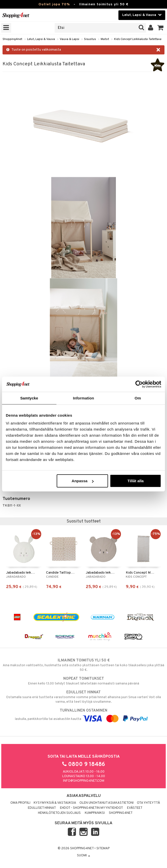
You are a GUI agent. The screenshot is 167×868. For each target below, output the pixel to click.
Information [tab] (83, 398)
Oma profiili (20, 803)
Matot (105, 39)
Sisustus (90, 39)
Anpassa (83, 481)
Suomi (83, 856)
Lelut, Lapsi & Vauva (41, 39)
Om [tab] (138, 398)
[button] (161, 28)
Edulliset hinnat (42, 808)
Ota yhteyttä (148, 803)
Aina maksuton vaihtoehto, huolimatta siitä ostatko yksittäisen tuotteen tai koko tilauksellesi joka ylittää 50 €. (83, 665)
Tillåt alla (136, 481)
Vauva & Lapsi (69, 39)
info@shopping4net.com (84, 781)
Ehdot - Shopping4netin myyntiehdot (91, 808)
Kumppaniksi (95, 813)
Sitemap (103, 849)
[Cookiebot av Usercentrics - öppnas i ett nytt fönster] (139, 384)
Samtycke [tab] (29, 398)
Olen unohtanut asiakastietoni (107, 803)
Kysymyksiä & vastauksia (55, 803)
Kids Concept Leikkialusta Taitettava (138, 39)
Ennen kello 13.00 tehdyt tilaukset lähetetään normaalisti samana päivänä (83, 681)
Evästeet (135, 808)
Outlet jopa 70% (54, 4)
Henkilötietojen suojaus (59, 813)
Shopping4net (12, 39)
